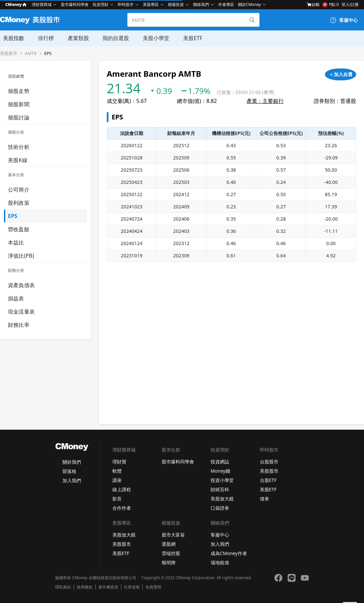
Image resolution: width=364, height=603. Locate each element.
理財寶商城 (42, 4)
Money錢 (220, 471)
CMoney (16, 4)
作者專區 (226, 4)
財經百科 (220, 489)
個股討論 (19, 117)
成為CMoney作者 (229, 553)
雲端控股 (171, 553)
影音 (117, 499)
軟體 (117, 471)
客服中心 (220, 535)
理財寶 (119, 462)
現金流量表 (21, 312)
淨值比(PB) (21, 256)
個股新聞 (19, 104)
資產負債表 (21, 285)
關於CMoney (250, 4)
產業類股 (74, 38)
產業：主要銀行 (265, 101)
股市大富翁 (173, 535)
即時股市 (126, 4)
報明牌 (169, 562)
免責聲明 (153, 587)
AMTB (31, 53)
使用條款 (85, 587)
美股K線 (18, 160)
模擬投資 (176, 4)
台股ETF (268, 480)
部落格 (69, 471)
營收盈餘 (19, 229)
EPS (48, 53)
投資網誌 (220, 462)
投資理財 (101, 4)
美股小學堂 (151, 38)
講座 (117, 480)
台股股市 (269, 462)
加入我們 (72, 480)
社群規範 (132, 587)
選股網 (169, 544)
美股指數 (11, 38)
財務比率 (19, 325)
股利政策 (19, 203)
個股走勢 (19, 91)
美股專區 (151, 4)
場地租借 (220, 562)
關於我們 (72, 462)
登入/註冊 (350, 4)
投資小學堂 (222, 480)
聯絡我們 (201, 4)
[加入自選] (341, 74)
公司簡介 (19, 190)
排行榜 (42, 38)
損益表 (16, 298)
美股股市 (9, 53)
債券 (264, 499)
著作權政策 (108, 587)
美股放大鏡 (222, 499)
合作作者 (122, 508)
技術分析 (19, 147)
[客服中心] (344, 20)
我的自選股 (111, 38)
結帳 (313, 5)
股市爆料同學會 (75, 4)
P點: (330, 5)
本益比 (16, 242)
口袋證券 (220, 508)
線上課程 (122, 489)
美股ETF (187, 38)
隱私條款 (63, 587)
